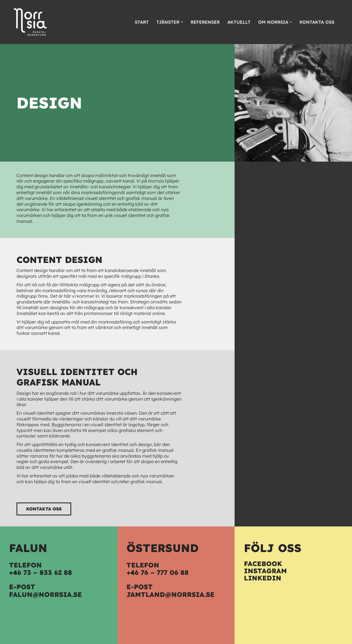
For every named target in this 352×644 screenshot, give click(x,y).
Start (142, 22)
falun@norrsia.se (46, 594)
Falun (28, 548)
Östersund (163, 548)
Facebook (263, 564)
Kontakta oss (317, 22)
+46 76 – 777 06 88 (158, 572)
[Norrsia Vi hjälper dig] (30, 22)
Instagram (265, 571)
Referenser (205, 22)
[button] (182, 22)
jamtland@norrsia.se (170, 594)
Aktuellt (239, 22)
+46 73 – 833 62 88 (41, 572)
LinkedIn (263, 578)
